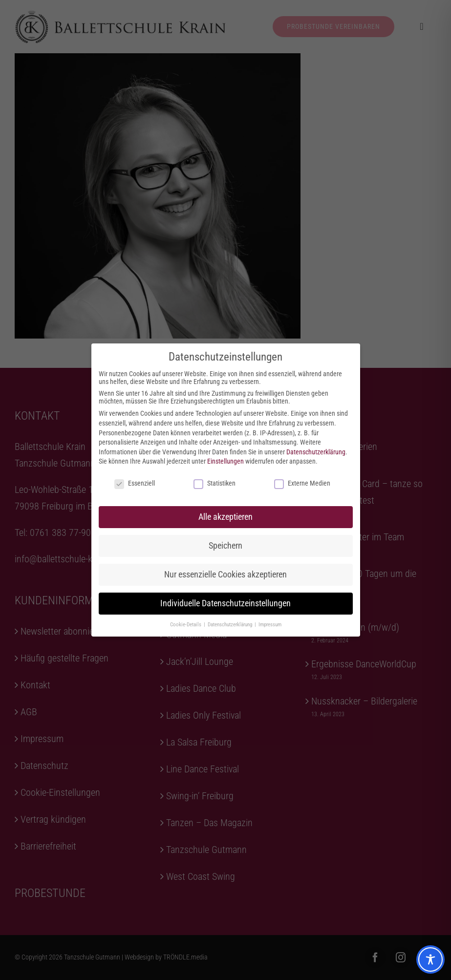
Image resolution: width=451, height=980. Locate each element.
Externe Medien (302, 483)
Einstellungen (225, 461)
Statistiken (215, 483)
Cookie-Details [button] (186, 625)
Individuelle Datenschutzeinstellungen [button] (225, 603)
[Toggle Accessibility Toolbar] (430, 959)
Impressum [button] (270, 625)
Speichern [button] (225, 546)
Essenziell (135, 483)
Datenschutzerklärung (316, 452)
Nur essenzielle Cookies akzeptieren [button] (225, 575)
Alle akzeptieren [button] (225, 517)
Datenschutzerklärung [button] (231, 625)
